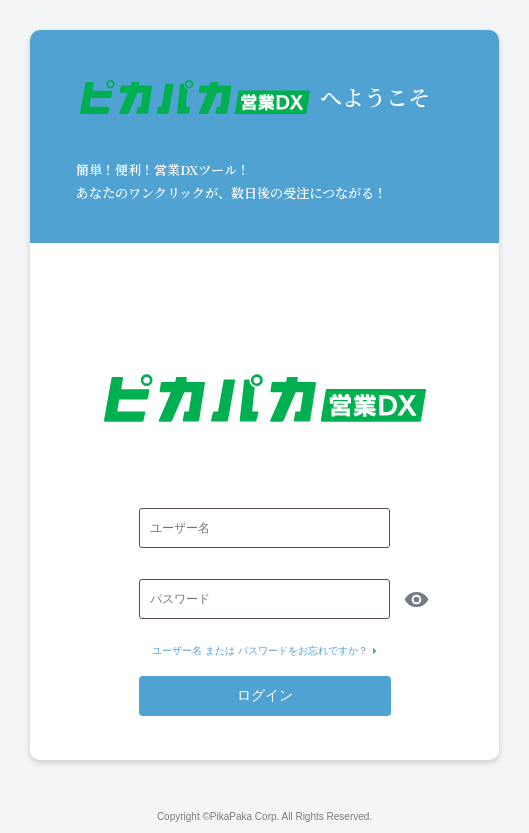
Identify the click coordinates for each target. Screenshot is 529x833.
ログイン (265, 695)
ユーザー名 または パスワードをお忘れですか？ (264, 650)
